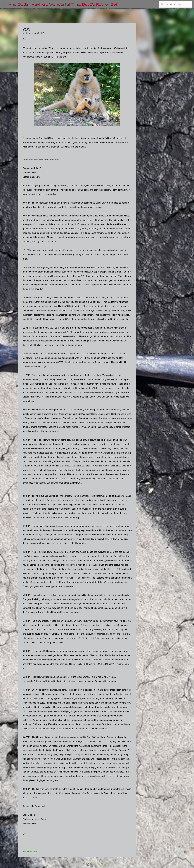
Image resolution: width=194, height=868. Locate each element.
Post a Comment (30, 852)
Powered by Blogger (97, 864)
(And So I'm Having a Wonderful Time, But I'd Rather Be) (62, 4)
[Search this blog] (178, 4)
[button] (24, 39)
